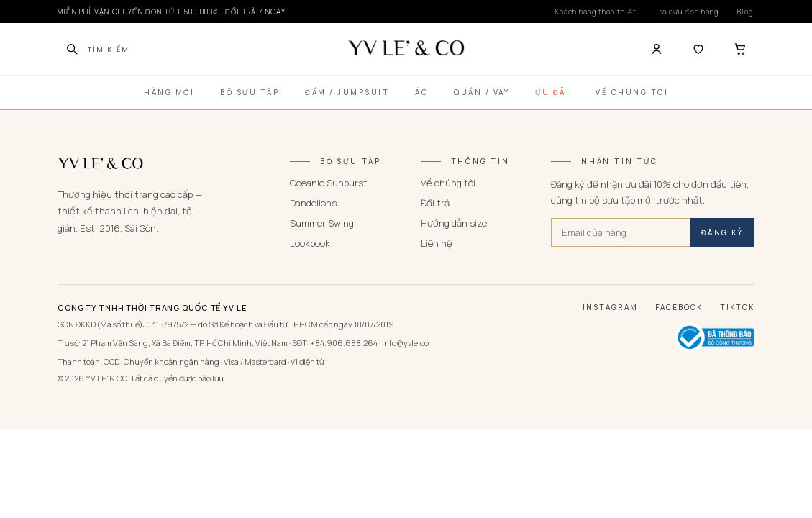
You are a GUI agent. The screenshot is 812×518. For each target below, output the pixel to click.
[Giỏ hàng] (740, 49)
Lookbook (310, 243)
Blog (745, 12)
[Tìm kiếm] (72, 49)
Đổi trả (435, 203)
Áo (421, 92)
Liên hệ (437, 243)
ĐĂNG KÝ (722, 232)
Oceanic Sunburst (329, 183)
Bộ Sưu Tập (250, 92)
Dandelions (313, 203)
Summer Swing (322, 223)
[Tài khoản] (657, 49)
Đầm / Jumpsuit (347, 92)
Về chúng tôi (448, 183)
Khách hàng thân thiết (596, 12)
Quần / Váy (482, 92)
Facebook (679, 307)
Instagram (610, 307)
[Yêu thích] (698, 49)
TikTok (737, 307)
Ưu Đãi (552, 92)
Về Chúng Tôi (632, 92)
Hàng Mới (169, 92)
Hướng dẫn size (454, 223)
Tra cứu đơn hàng (687, 12)
